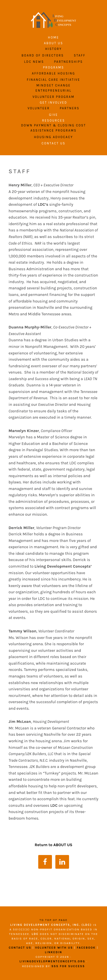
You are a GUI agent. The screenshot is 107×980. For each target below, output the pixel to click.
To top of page (53, 920)
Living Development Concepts (54, 20)
